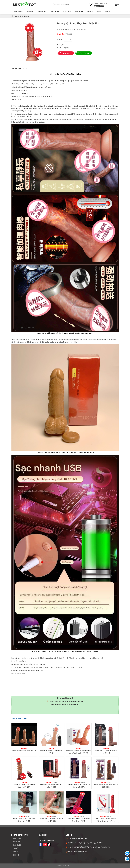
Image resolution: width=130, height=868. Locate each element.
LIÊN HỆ (16, 855)
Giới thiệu (30, 12)
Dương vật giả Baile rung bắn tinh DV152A (51, 752)
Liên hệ (108, 12)
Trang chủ (18, 12)
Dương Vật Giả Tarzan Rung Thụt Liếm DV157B (51, 786)
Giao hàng (67, 12)
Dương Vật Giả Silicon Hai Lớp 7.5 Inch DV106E (106, 752)
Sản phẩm (43, 12)
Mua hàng (55, 12)
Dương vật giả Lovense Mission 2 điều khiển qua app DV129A (106, 820)
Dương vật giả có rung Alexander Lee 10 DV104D (106, 786)
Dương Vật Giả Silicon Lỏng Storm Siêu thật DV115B (24, 820)
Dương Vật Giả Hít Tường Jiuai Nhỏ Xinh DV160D (51, 820)
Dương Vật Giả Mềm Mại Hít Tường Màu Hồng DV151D (79, 820)
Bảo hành (79, 12)
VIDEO (15, 852)
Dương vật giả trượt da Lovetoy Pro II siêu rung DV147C (79, 786)
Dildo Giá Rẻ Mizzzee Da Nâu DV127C (24, 751)
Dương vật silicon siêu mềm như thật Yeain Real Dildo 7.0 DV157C (79, 752)
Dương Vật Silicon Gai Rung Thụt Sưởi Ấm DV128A (24, 786)
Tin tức (90, 12)
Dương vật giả (16, 106)
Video (99, 12)
